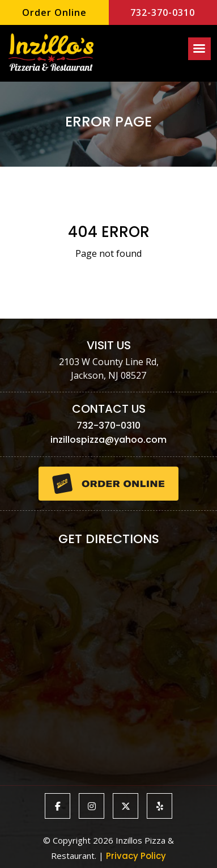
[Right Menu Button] (199, 49)
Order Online (54, 12)
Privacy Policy (136, 856)
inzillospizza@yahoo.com (109, 440)
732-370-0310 (163, 12)
